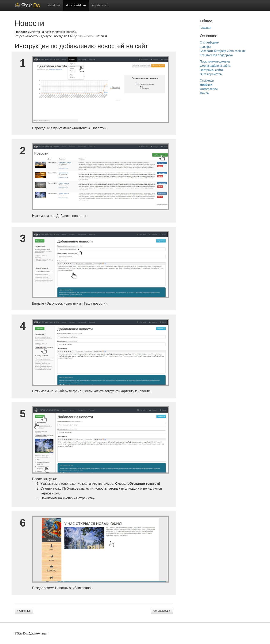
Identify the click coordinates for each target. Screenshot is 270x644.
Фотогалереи (209, 89)
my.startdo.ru (101, 5)
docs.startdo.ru (76, 5)
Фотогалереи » (162, 611)
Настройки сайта (211, 70)
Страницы (207, 80)
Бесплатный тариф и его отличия (223, 51)
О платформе (209, 42)
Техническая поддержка (216, 55)
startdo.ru (54, 5)
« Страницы (24, 611)
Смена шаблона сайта (215, 66)
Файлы (205, 93)
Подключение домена (215, 61)
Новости (206, 85)
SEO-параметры (211, 74)
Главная (206, 28)
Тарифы (206, 47)
